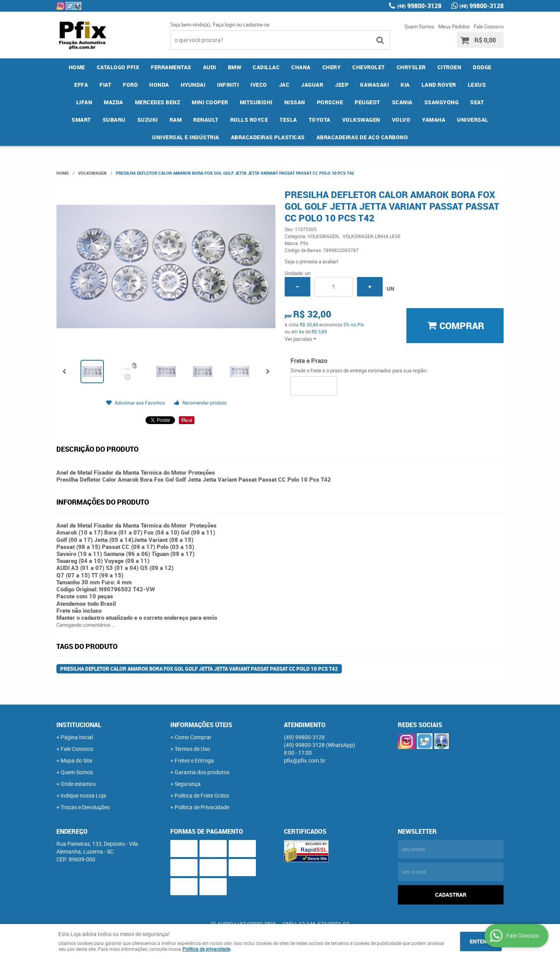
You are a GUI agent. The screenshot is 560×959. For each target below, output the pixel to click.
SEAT (477, 102)
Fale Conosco (489, 26)
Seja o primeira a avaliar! (311, 261)
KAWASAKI (374, 85)
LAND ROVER (439, 85)
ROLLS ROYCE (249, 120)
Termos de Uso (192, 749)
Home (77, 67)
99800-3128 (419, 6)
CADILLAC (266, 67)
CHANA (301, 67)
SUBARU (114, 120)
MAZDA (114, 102)
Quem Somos (419, 26)
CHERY (332, 67)
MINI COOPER (210, 102)
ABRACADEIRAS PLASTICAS (268, 137)
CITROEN (450, 67)
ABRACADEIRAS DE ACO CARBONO (362, 137)
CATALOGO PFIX (118, 67)
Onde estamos (78, 784)
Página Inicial (77, 737)
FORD (130, 85)
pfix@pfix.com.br (305, 760)
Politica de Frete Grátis (202, 795)
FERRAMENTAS (171, 67)
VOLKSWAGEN (361, 120)
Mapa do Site (76, 760)
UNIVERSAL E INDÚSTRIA (186, 137)
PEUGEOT (367, 102)
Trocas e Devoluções (85, 807)
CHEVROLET (369, 67)
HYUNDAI (193, 85)
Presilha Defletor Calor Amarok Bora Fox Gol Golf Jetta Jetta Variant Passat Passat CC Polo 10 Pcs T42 (199, 669)
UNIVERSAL (473, 120)
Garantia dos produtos (202, 772)
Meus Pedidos (454, 26)
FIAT (105, 85)
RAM (176, 120)
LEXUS (477, 85)
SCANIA (402, 102)
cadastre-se (256, 25)
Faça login (224, 25)
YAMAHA (434, 120)
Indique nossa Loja (83, 795)
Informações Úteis (201, 725)
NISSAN (295, 102)
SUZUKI (148, 120)
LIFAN (84, 102)
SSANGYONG (442, 102)
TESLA (288, 120)
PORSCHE (330, 102)
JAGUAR (312, 85)
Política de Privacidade (202, 807)
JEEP (342, 85)
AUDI (210, 67)
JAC (284, 85)
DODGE (482, 67)
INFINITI (228, 85)
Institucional (79, 725)
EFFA (81, 85)
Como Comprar (193, 737)
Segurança (188, 784)
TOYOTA (320, 120)
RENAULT (206, 120)
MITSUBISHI (256, 102)
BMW (235, 67)
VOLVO (401, 120)
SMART (81, 120)
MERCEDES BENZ (158, 102)
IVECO (259, 85)
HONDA (159, 85)
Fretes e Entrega (194, 760)
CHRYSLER (411, 67)
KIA (405, 85)
